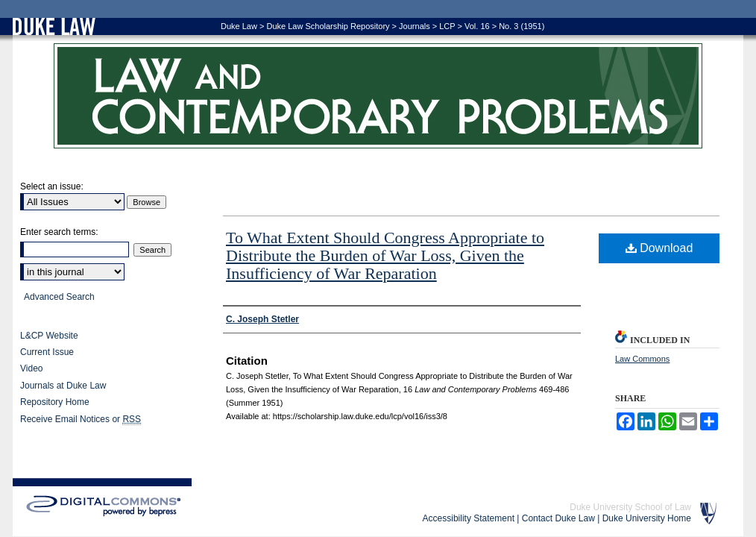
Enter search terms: (59, 232)
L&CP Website (49, 336)
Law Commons (642, 359)
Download (659, 248)
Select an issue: (52, 186)
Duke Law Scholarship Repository (328, 26)
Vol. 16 (477, 26)
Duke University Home (647, 518)
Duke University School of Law (630, 507)
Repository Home (55, 402)
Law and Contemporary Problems (378, 96)
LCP (447, 26)
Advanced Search (59, 297)
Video (31, 368)
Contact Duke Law (558, 518)
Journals (415, 26)
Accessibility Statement (469, 518)
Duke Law (239, 26)
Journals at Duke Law (63, 386)
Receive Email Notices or (81, 420)
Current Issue (47, 352)
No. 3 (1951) (522, 26)
